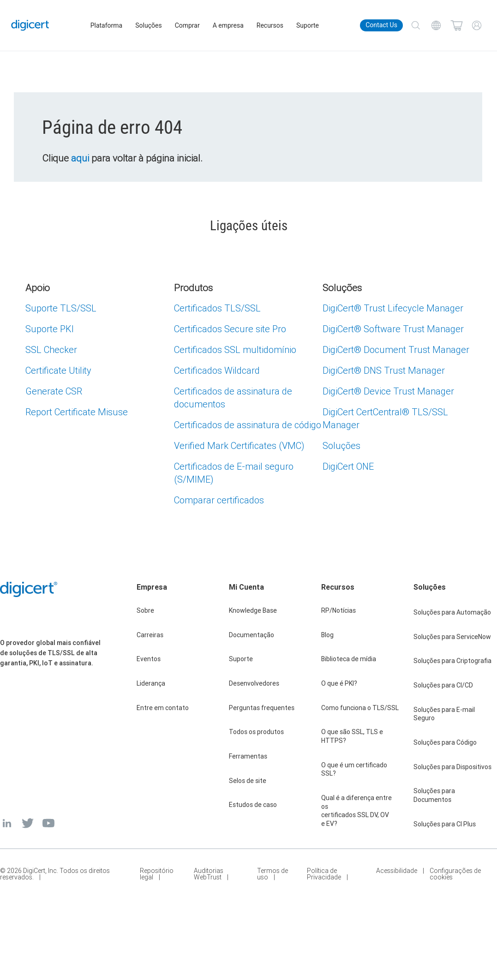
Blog (327, 635)
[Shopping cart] (456, 25)
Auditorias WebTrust (209, 874)
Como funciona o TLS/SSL (360, 708)
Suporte (308, 25)
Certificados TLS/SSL (217, 308)
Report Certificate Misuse (77, 412)
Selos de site (248, 781)
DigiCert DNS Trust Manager (384, 370)
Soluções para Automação (452, 612)
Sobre (145, 610)
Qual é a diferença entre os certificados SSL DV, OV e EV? (356, 811)
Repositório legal (157, 874)
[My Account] (477, 25)
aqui (83, 158)
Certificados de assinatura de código (248, 425)
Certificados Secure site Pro (230, 329)
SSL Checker (51, 350)
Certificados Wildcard (217, 370)
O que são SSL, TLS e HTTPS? (352, 736)
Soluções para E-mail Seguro (444, 714)
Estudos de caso (253, 805)
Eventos (149, 659)
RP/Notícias (338, 610)
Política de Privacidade (324, 874)
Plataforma (108, 25)
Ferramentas (248, 756)
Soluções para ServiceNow (452, 637)
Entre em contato (163, 708)
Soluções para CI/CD (443, 685)
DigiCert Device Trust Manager (388, 391)
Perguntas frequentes (262, 708)
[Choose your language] (436, 25)
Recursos (271, 25)
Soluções (150, 25)
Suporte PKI (50, 329)
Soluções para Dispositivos (452, 767)
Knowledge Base (253, 610)
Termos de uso (272, 874)
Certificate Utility (58, 370)
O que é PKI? (339, 683)
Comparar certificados (219, 500)
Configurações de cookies (455, 874)
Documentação (251, 635)
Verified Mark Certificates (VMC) (239, 445)
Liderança (151, 683)
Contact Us (381, 25)
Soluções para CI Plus (445, 824)
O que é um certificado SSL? (354, 769)
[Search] (416, 25)
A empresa (229, 25)
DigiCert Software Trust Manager (393, 329)
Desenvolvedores (254, 683)
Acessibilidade (397, 871)
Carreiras (150, 635)
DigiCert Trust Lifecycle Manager (393, 308)
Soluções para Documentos (434, 795)
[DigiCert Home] (31, 25)
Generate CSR (54, 391)
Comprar (188, 25)
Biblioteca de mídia (349, 659)
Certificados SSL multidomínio (235, 350)
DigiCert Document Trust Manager (396, 350)
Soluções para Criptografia (452, 661)
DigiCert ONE (348, 466)
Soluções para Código (445, 742)
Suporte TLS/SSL (61, 308)
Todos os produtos (256, 732)
